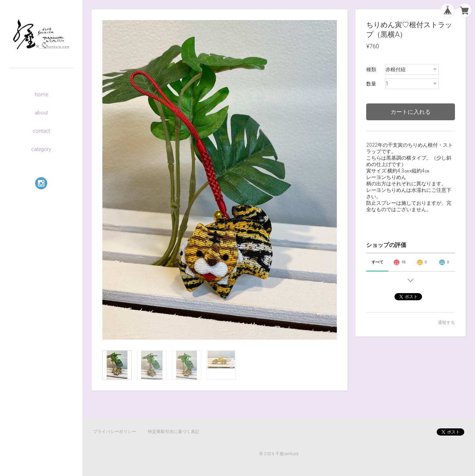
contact (41, 131)
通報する (446, 322)
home (41, 94)
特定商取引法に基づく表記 (174, 432)
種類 (371, 69)
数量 (371, 84)
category (41, 149)
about (41, 113)
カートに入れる (411, 112)
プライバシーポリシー (115, 432)
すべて (377, 262)
